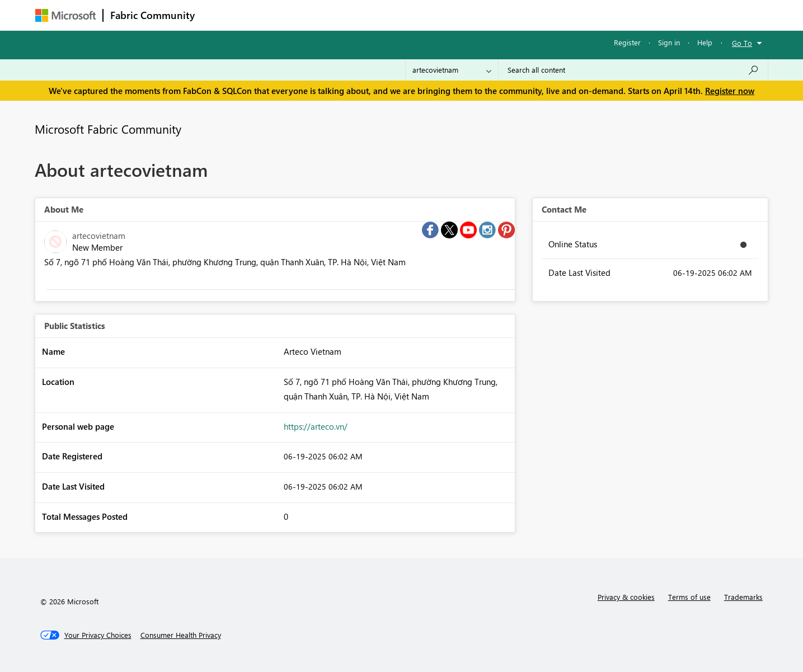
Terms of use (689, 597)
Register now (730, 91)
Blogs (415, 15)
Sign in (669, 42)
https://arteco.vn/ (316, 426)
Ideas (315, 15)
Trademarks (743, 597)
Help (705, 42)
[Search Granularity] (452, 70)
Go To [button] (742, 43)
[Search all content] (633, 70)
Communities (365, 15)
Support (506, 15)
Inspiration (269, 15)
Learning (458, 15)
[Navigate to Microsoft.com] (65, 15)
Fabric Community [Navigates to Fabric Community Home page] (152, 15)
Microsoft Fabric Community (108, 129)
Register (627, 42)
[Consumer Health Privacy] (181, 635)
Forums (220, 15)
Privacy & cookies (626, 597)
